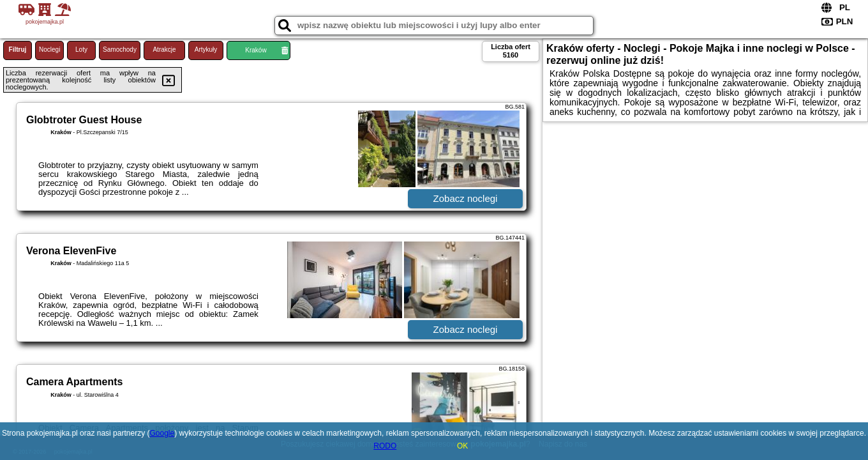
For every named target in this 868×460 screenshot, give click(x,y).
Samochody (120, 50)
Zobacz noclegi (466, 198)
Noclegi (49, 50)
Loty (81, 50)
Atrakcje (164, 50)
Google (162, 433)
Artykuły (206, 50)
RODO (385, 446)
